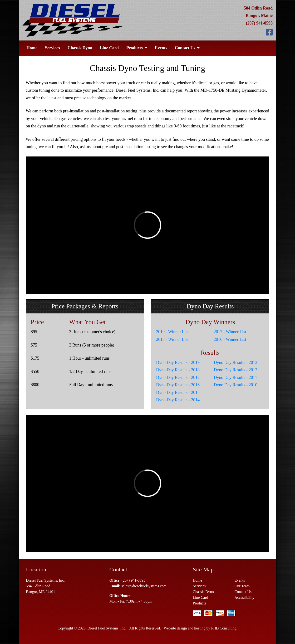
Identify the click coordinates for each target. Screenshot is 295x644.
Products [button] (137, 48)
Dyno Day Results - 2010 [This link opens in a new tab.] (236, 385)
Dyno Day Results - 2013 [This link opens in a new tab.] (236, 362)
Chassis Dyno (80, 48)
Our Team (242, 586)
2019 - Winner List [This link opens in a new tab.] (172, 332)
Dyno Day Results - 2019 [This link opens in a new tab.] (178, 362)
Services (52, 48)
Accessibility (245, 597)
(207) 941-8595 (259, 23)
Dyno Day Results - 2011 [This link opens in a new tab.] (236, 377)
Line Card (109, 48)
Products (199, 603)
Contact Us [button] (187, 48)
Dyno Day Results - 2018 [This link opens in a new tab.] (178, 370)
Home (32, 48)
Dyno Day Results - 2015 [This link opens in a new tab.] (178, 392)
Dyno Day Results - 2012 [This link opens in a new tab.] (236, 370)
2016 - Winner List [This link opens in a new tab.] (230, 339)
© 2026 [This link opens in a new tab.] (79, 628)
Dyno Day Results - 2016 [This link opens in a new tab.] (178, 385)
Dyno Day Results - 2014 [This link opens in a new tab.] (178, 400)
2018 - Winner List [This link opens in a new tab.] (172, 339)
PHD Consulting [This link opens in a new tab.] (224, 628)
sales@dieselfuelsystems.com (144, 586)
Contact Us (243, 592)
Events (161, 48)
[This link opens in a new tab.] (269, 32)
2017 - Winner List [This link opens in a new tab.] (230, 332)
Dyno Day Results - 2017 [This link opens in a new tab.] (178, 377)
